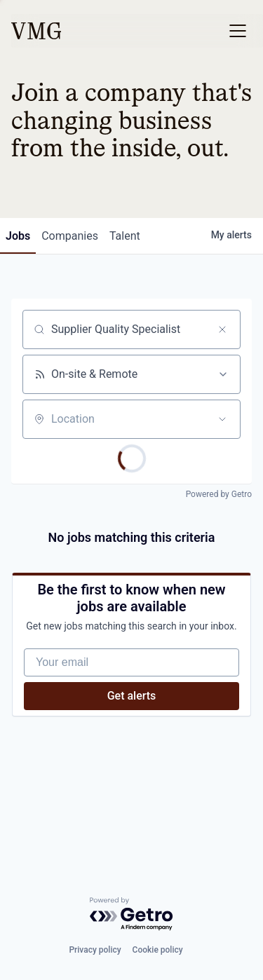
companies (70, 236)
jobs (18, 236)
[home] (36, 31)
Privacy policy (95, 950)
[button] (238, 31)
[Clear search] (222, 329)
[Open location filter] (222, 419)
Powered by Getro (219, 494)
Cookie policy (158, 950)
